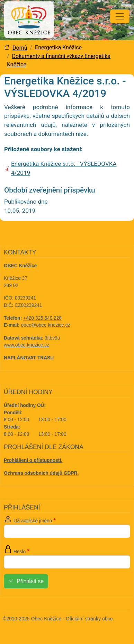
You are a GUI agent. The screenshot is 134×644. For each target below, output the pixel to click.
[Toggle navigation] (120, 16)
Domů (20, 48)
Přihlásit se (30, 582)
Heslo (20, 552)
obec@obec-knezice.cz (46, 325)
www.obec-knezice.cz (26, 345)
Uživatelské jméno (33, 521)
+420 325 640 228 (42, 318)
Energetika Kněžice (58, 47)
